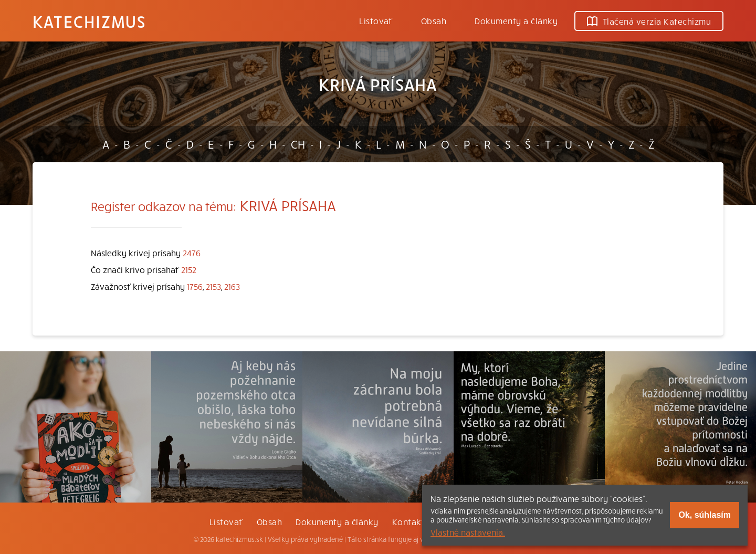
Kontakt (408, 521)
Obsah (434, 20)
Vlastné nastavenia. (468, 532)
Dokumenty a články (516, 20)
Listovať (376, 20)
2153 (213, 286)
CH (298, 144)
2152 (189, 269)
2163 (232, 286)
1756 (195, 286)
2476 (192, 253)
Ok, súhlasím (705, 515)
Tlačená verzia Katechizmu (649, 21)
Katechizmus (89, 21)
